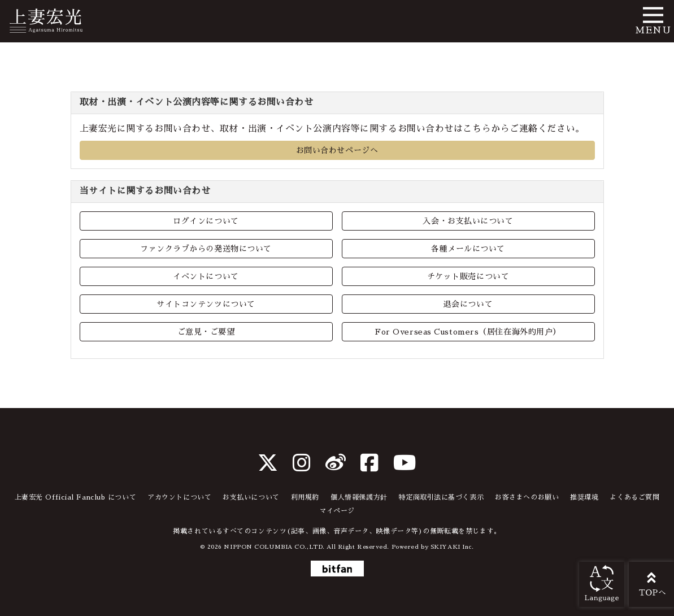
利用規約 (305, 497)
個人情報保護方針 (359, 497)
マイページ (337, 511)
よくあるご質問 (634, 497)
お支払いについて (251, 497)
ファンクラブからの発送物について (206, 249)
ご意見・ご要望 (206, 332)
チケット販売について (468, 276)
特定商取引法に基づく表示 (441, 497)
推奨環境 (584, 497)
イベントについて (206, 276)
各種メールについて (468, 249)
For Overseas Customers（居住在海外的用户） (468, 332)
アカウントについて (179, 497)
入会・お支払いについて (468, 221)
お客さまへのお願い (527, 497)
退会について (468, 304)
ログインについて (206, 221)
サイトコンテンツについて (206, 304)
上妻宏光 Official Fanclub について (76, 497)
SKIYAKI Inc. (452, 547)
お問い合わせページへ (337, 150)
